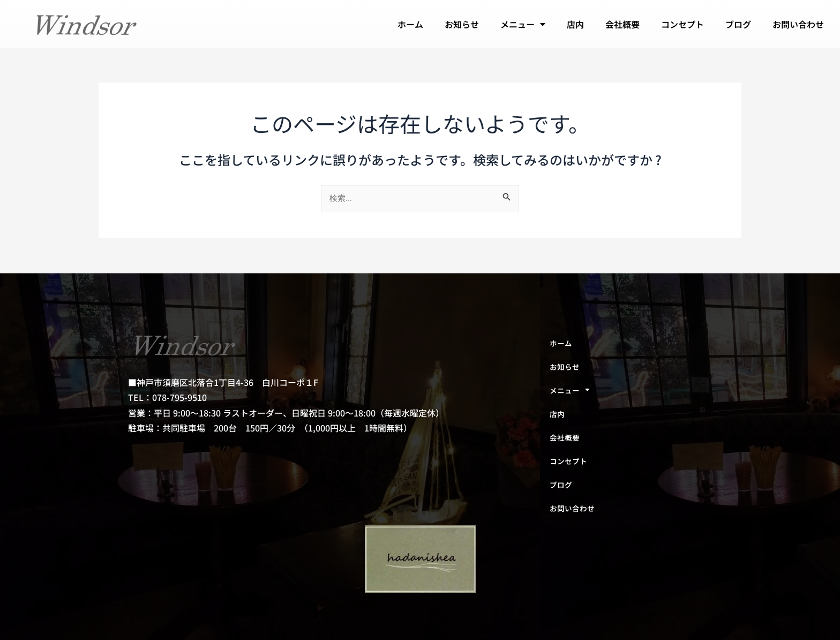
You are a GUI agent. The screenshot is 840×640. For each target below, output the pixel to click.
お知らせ (462, 24)
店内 (575, 24)
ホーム (410, 24)
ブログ (738, 24)
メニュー (523, 24)
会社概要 (622, 24)
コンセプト (682, 24)
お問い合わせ (798, 24)
